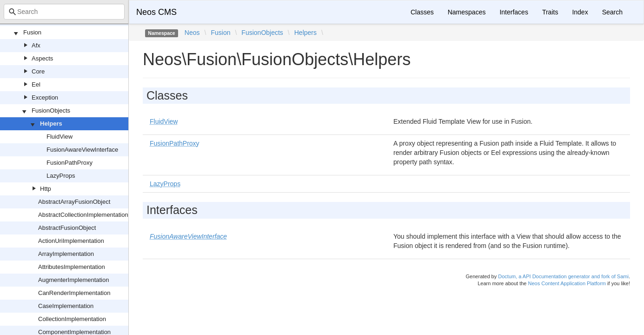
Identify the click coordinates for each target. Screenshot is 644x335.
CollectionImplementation (72, 319)
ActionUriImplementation (71, 241)
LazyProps (61, 176)
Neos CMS (156, 12)
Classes (422, 12)
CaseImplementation (66, 306)
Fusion (32, 32)
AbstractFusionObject (67, 228)
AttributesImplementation (72, 267)
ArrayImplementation (66, 254)
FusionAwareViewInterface (82, 150)
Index (580, 12)
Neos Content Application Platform (567, 283)
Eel (36, 84)
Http (46, 189)
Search (612, 12)
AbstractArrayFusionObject (74, 202)
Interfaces (514, 12)
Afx (36, 45)
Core (38, 71)
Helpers (51, 124)
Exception (45, 97)
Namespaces (467, 12)
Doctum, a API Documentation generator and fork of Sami (563, 276)
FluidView (60, 137)
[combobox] (64, 12)
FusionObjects (51, 111)
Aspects (42, 58)
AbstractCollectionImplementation (83, 215)
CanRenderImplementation (74, 293)
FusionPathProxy (70, 163)
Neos (192, 33)
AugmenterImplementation (73, 280)
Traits (550, 12)
